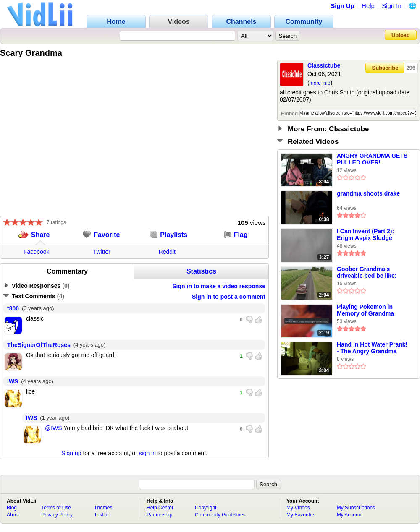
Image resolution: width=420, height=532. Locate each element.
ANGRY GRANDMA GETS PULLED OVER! (372, 159)
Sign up (71, 453)
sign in (147, 453)
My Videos (298, 508)
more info (320, 83)
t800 (13, 308)
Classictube (324, 65)
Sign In (392, 6)
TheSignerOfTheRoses (39, 345)
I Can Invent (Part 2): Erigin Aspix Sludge (365, 235)
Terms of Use (56, 508)
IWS (13, 381)
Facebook (36, 252)
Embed (289, 114)
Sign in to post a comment (229, 297)
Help (368, 6)
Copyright (206, 508)
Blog (12, 508)
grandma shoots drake (368, 193)
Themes (103, 508)
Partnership (159, 515)
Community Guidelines (220, 515)
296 (411, 68)
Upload (401, 35)
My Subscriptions (356, 508)
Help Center (160, 508)
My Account (350, 515)
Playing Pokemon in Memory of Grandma (365, 310)
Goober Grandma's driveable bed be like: (367, 272)
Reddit (167, 252)
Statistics (201, 271)
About (13, 515)
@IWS (54, 428)
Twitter (102, 252)
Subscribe (385, 68)
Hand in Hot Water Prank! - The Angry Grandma (372, 348)
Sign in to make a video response (219, 286)
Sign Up (343, 6)
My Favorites (301, 515)
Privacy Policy (57, 515)
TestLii (101, 515)
